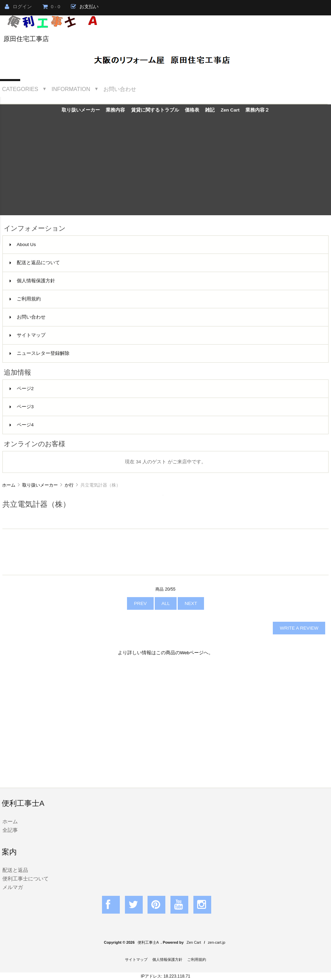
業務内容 (115, 110)
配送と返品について (35, 263)
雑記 (210, 110)
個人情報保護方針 (32, 281)
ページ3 (22, 407)
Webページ (192, 653)
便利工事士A (148, 942)
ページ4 (22, 425)
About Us (23, 244)
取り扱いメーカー (40, 485)
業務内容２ (257, 110)
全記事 (10, 830)
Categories (20, 89)
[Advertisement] (165, 167)
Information (71, 89)
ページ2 (22, 389)
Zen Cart (230, 110)
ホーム (9, 485)
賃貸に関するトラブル (155, 110)
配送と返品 (15, 870)
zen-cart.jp (217, 942)
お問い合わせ (120, 89)
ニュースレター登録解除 (40, 353)
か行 (69, 485)
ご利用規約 (25, 299)
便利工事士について (26, 879)
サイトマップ (28, 335)
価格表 (192, 110)
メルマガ (13, 887)
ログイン (18, 7)
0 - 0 (51, 7)
